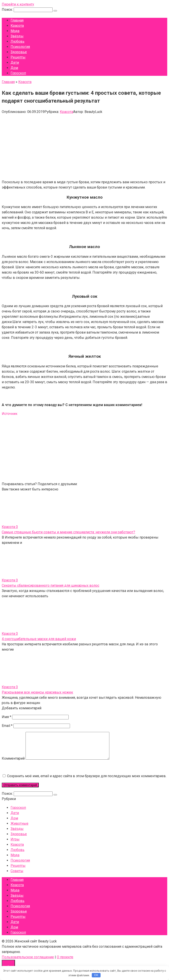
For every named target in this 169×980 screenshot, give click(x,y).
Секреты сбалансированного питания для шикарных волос (51, 585)
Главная (17, 20)
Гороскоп (18, 73)
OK (96, 975)
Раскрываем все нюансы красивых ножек (37, 692)
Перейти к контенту (18, 4)
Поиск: (8, 10)
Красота (17, 26)
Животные (19, 829)
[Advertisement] (84, 145)
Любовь (17, 41)
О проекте (65, 962)
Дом (14, 68)
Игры (15, 845)
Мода (15, 31)
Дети (15, 63)
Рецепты (18, 57)
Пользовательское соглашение (28, 962)
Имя (6, 717)
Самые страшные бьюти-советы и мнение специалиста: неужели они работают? (68, 532)
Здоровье (19, 52)
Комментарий (13, 764)
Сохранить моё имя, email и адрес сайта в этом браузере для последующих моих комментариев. (87, 781)
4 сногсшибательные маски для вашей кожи (39, 639)
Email (7, 726)
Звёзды (17, 36)
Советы (17, 876)
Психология (20, 47)
